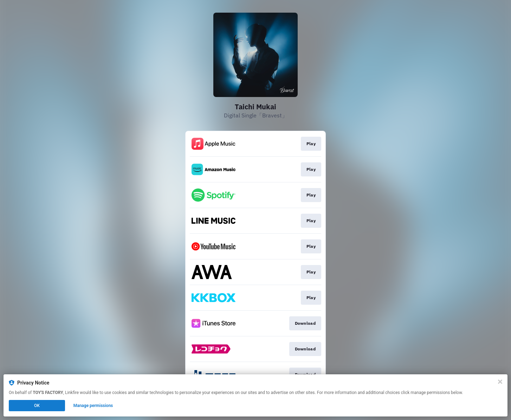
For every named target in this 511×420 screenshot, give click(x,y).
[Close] (500, 382)
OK (37, 406)
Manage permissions (93, 406)
